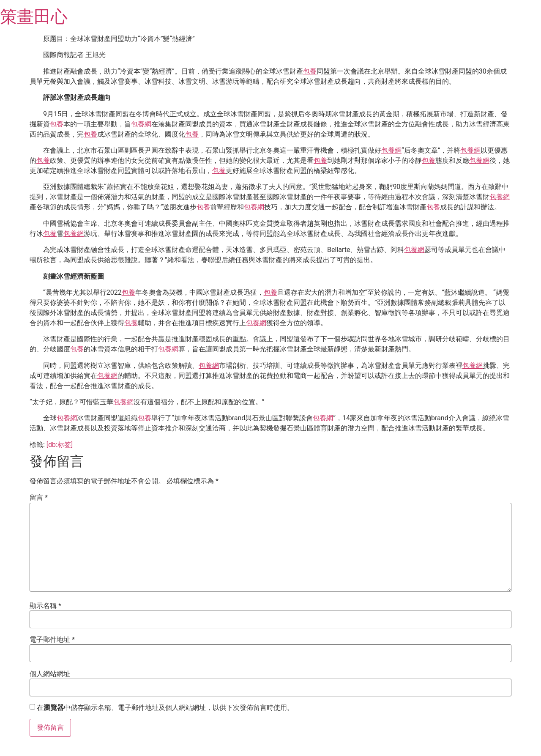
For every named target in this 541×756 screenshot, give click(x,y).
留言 (39, 498)
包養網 (141, 124)
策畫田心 (34, 17)
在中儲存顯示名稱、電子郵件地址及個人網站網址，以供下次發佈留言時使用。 (165, 708)
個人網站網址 (50, 674)
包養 (310, 71)
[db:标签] (60, 445)
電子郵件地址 (52, 640)
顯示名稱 (45, 606)
